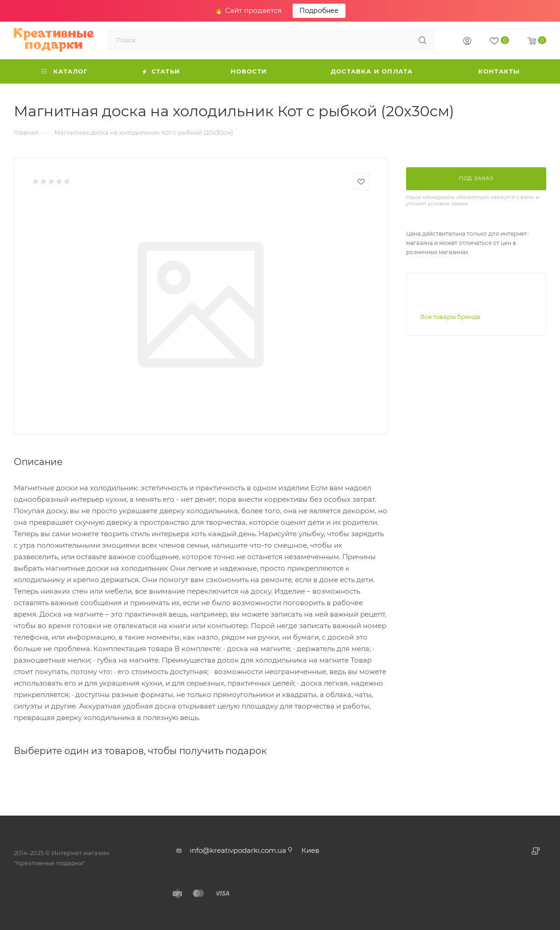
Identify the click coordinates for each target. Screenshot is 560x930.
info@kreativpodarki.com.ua (238, 850)
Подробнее (319, 11)
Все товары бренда (450, 317)
